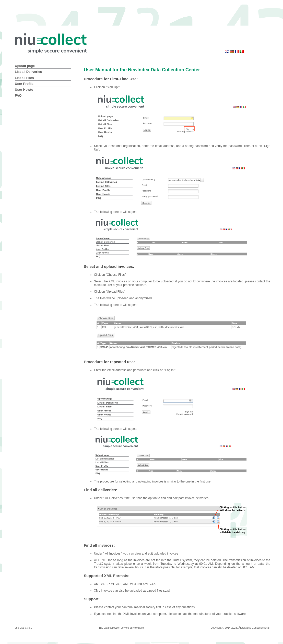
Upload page (25, 66)
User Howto (24, 90)
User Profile (24, 84)
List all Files (24, 78)
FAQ (18, 95)
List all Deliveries (28, 72)
